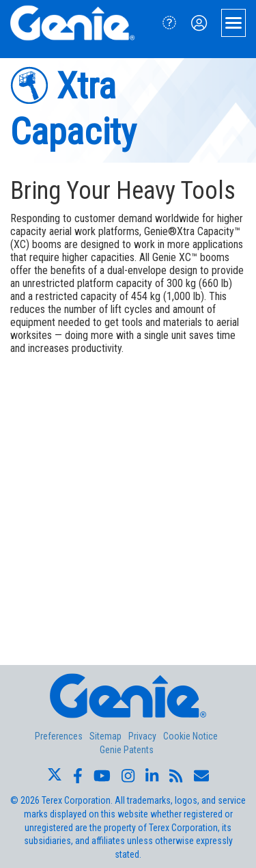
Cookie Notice (190, 736)
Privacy (142, 736)
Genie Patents (127, 750)
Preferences (59, 736)
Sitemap (105, 736)
